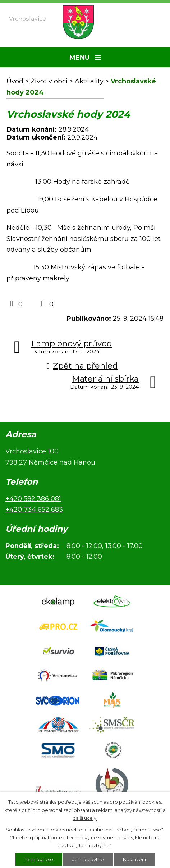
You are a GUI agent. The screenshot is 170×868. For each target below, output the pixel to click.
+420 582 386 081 (33, 499)
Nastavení (134, 859)
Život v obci (49, 81)
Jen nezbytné (88, 859)
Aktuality (89, 81)
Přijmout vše (39, 859)
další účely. (85, 818)
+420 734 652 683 (34, 510)
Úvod (15, 81)
